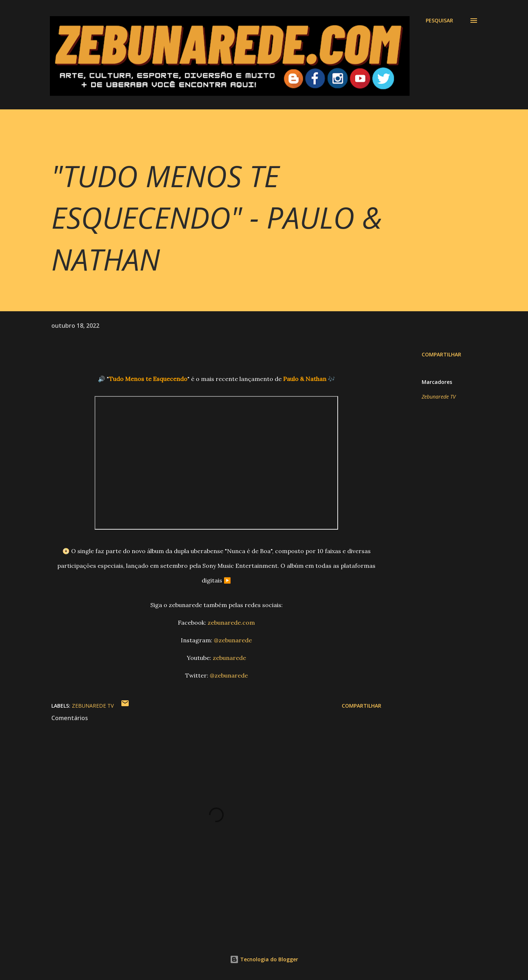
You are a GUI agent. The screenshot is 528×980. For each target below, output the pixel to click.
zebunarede (229, 658)
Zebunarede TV (439, 397)
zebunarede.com (231, 623)
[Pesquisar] (439, 21)
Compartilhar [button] (441, 354)
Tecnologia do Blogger (264, 959)
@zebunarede (233, 640)
